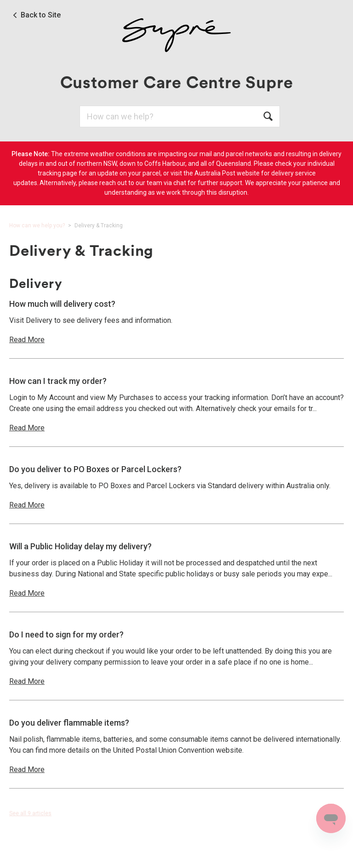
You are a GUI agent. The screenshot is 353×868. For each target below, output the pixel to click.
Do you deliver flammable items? (69, 723)
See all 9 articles (30, 813)
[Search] (180, 116)
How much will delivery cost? (62, 304)
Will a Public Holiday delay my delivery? (80, 546)
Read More (27, 340)
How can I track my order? (58, 381)
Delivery (36, 283)
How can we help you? (37, 225)
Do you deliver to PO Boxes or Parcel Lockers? (95, 469)
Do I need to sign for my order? (66, 634)
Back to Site (41, 15)
